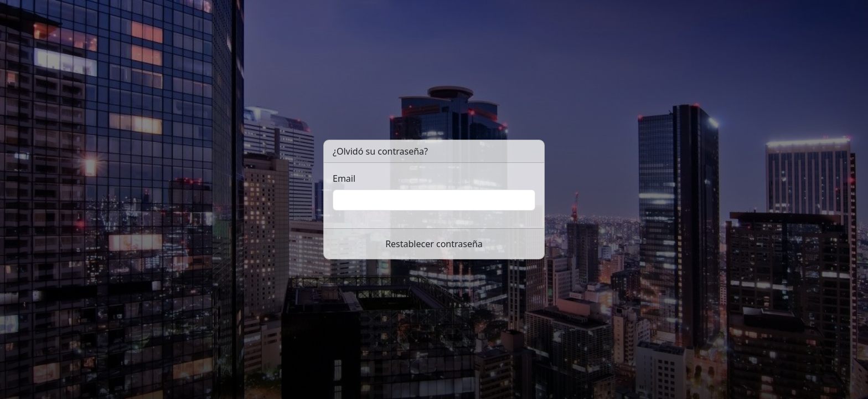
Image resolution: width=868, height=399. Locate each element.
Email (344, 178)
